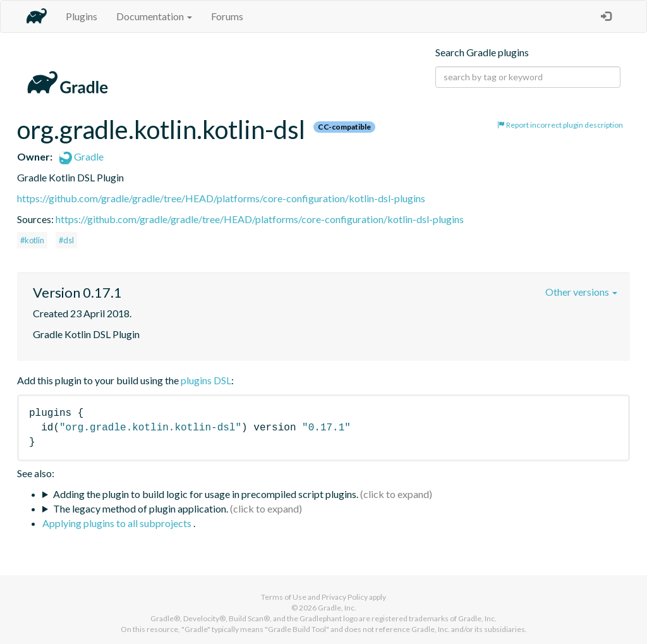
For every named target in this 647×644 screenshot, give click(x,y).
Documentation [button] (154, 16)
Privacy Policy (345, 597)
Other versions (581, 292)
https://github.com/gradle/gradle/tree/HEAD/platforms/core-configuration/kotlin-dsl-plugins (221, 198)
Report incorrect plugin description (560, 125)
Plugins (82, 16)
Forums (227, 16)
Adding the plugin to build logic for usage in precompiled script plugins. (206, 494)
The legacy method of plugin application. (141, 508)
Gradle (82, 156)
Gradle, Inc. (337, 608)
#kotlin (32, 240)
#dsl (66, 240)
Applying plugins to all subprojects (118, 523)
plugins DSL (206, 380)
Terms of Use (284, 597)
